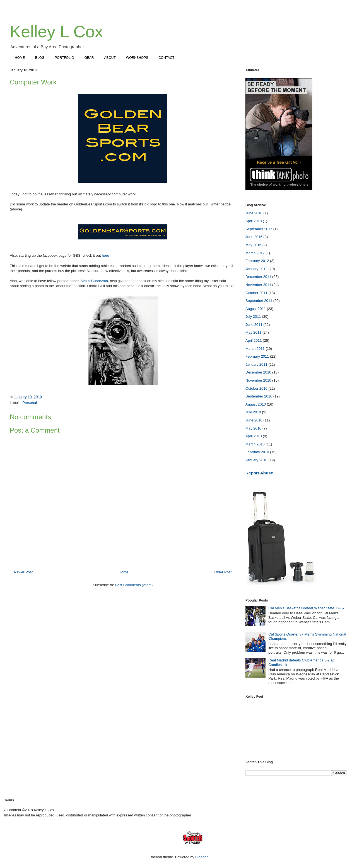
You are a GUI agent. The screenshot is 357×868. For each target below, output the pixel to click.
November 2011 (258, 285)
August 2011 (256, 309)
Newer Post (23, 572)
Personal (30, 403)
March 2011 (255, 349)
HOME (20, 58)
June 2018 (254, 213)
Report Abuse (259, 473)
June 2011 (254, 325)
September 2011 (259, 301)
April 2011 (254, 340)
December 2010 (258, 372)
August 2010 (256, 404)
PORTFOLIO (64, 58)
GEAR (89, 58)
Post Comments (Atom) (134, 585)
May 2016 (253, 245)
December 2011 (258, 277)
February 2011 (257, 356)
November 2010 (258, 380)
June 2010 (254, 420)
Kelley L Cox (56, 32)
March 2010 (255, 444)
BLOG (40, 58)
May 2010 (253, 428)
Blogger (201, 857)
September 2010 (259, 396)
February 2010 (257, 452)
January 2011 (256, 364)
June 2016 (254, 237)
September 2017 (259, 229)
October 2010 (256, 388)
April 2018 (254, 221)
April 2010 (254, 436)
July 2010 (253, 412)
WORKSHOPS (137, 58)
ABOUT (110, 58)
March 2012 (255, 253)
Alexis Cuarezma (94, 281)
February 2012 (257, 261)
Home (124, 572)
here (105, 255)
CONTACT (166, 58)
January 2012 (256, 269)
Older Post (223, 572)
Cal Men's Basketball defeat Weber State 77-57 (306, 608)
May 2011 (253, 332)
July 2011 (253, 317)
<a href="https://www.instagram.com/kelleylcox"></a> (296, 726)
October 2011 (256, 293)
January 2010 (256, 460)
